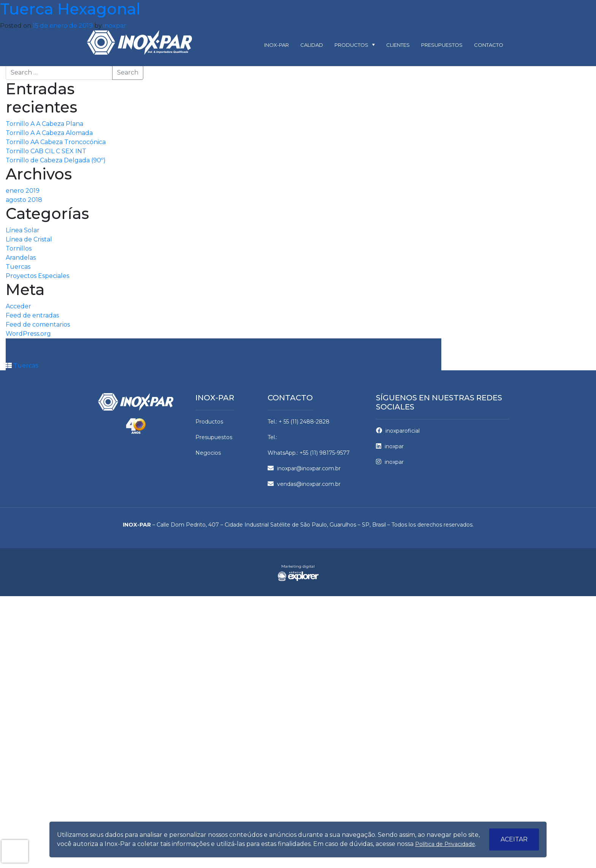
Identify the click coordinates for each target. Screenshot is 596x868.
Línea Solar (23, 230)
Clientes (398, 45)
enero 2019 (23, 191)
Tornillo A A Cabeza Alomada (49, 133)
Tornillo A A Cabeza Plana (44, 124)
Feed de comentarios (38, 325)
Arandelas (21, 258)
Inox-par (277, 45)
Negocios (208, 453)
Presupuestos (442, 45)
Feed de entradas (32, 315)
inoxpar (115, 26)
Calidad (312, 45)
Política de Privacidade (445, 844)
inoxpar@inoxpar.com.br (304, 468)
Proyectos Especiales (37, 276)
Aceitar (514, 839)
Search (128, 72)
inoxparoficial (398, 431)
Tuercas (18, 267)
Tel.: (272, 437)
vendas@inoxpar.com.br (304, 484)
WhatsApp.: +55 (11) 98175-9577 (309, 453)
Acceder (18, 306)
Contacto (489, 45)
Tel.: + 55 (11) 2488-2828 (299, 422)
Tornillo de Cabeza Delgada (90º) (56, 160)
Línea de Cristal (29, 239)
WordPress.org (28, 334)
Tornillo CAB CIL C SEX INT (46, 151)
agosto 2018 (24, 200)
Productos (351, 45)
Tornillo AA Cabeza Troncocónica (56, 142)
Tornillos (19, 248)
